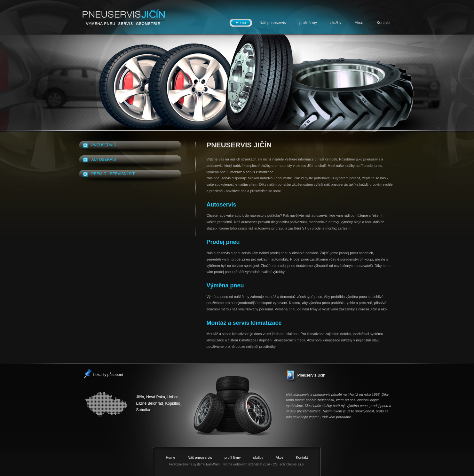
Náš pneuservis (273, 23)
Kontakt (383, 23)
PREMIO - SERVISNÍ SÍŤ (113, 174)
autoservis (104, 160)
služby (336, 23)
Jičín (140, 397)
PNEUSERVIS (104, 145)
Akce (359, 23)
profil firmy (308, 23)
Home (241, 23)
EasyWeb (213, 464)
